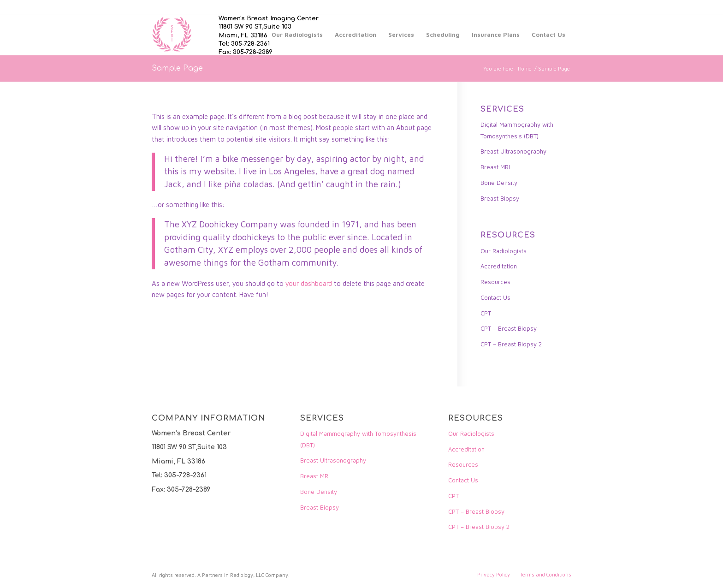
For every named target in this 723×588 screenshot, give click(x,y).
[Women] (172, 35)
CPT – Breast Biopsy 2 (511, 344)
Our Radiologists (504, 251)
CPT (486, 313)
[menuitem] (297, 35)
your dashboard (309, 283)
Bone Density (499, 183)
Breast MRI (495, 167)
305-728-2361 (250, 44)
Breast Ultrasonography (513, 151)
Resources (495, 282)
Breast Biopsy (500, 198)
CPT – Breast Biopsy (509, 328)
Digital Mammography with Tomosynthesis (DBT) (517, 130)
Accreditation (499, 266)
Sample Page (177, 68)
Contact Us (495, 297)
